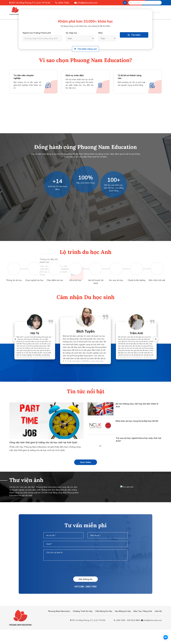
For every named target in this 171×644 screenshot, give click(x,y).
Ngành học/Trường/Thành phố (37, 33)
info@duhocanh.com (87, 3)
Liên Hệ (158, 11)
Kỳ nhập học (72, 33)
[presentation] (86, 572)
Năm (100, 33)
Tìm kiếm (134, 39)
